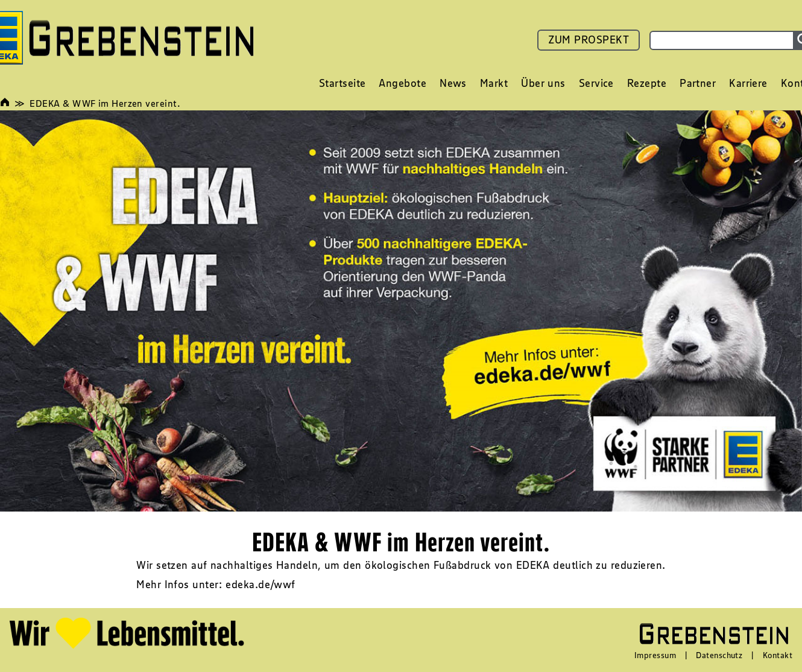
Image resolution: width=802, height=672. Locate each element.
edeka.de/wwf (260, 585)
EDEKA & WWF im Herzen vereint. (105, 103)
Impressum (655, 655)
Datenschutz (719, 655)
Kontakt (778, 655)
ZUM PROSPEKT (589, 40)
